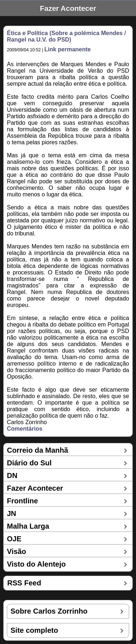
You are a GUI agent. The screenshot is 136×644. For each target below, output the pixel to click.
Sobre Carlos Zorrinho (49, 611)
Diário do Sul (29, 463)
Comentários (25, 429)
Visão (17, 551)
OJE (14, 539)
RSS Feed (24, 583)
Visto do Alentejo (36, 564)
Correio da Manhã (38, 450)
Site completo (34, 630)
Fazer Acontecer (35, 488)
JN (12, 513)
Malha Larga (28, 526)
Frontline (22, 501)
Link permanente (67, 49)
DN (12, 475)
